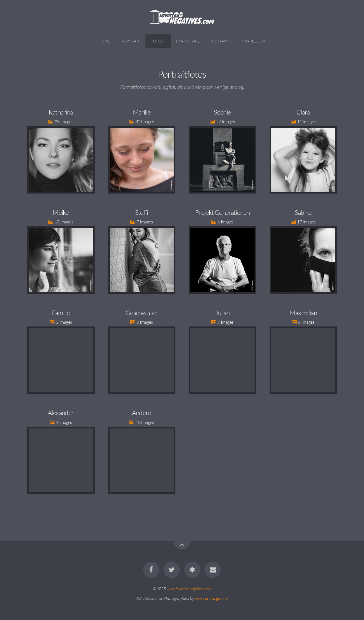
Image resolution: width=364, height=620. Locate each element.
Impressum (254, 41)
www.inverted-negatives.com (189, 589)
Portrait (131, 41)
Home (105, 41)
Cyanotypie (188, 41)
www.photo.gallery (211, 598)
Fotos (157, 41)
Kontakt (220, 41)
